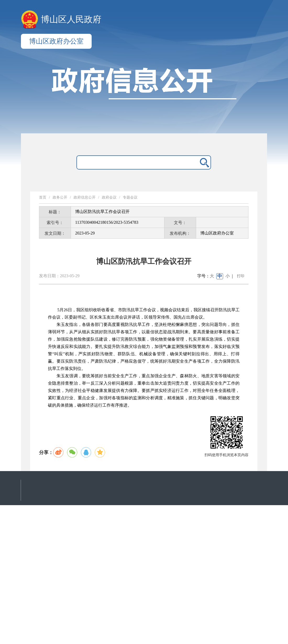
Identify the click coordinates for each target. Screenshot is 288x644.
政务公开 (60, 197)
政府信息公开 (85, 197)
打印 (241, 276)
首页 (43, 197)
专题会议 (130, 197)
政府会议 (109, 197)
